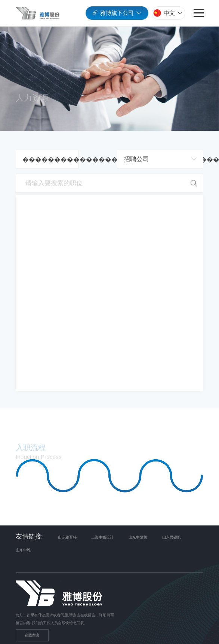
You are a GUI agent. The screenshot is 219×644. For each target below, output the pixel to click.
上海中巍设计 (102, 537)
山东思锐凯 (172, 537)
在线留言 (32, 635)
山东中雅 (23, 550)
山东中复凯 (138, 537)
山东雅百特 (67, 537)
